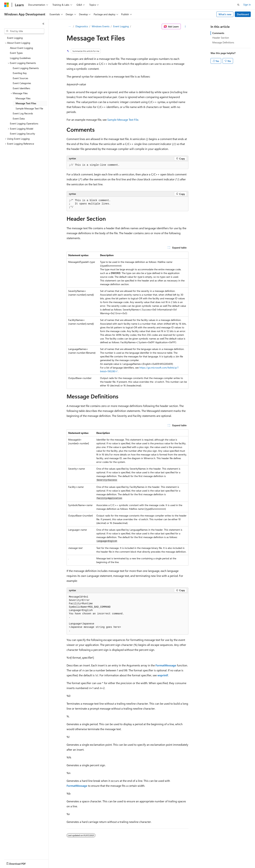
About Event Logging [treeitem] (21, 48)
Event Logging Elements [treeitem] (26, 68)
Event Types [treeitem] (16, 53)
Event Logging (121, 26)
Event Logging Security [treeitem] (22, 134)
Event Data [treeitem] (19, 119)
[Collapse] (43, 24)
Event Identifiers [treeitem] (21, 88)
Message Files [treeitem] (23, 98)
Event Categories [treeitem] (22, 83)
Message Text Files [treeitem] (26, 103)
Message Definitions (223, 42)
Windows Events (101, 26)
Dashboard (243, 14)
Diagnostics (82, 26)
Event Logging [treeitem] (15, 38)
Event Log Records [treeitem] (23, 113)
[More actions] (185, 27)
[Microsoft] (7, 5)
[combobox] (24, 31)
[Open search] (238, 5)
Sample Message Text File (123, 120)
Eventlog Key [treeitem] (20, 73)
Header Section (221, 38)
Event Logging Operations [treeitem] (24, 123)
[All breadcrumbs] (70, 27)
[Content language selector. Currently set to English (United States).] (20, 863)
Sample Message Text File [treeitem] (29, 108)
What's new (225, 14)
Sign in (247, 5)
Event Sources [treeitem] (20, 78)
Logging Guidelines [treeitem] (20, 58)
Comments (218, 33)
